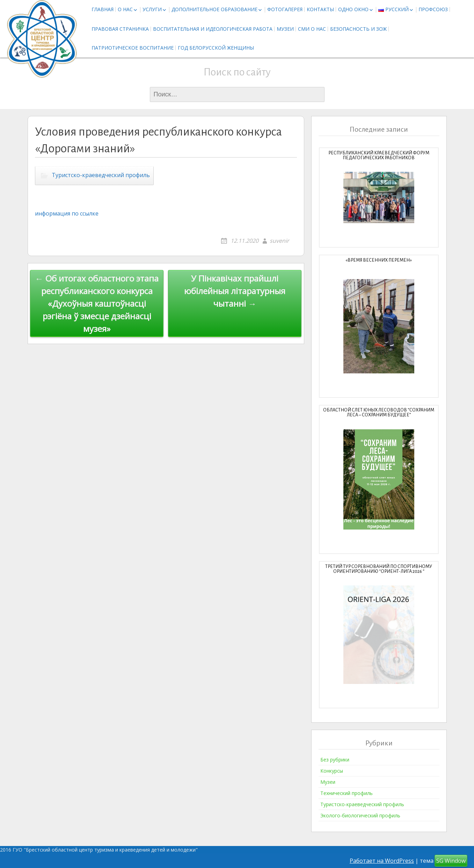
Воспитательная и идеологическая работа (213, 29)
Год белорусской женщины (216, 48)
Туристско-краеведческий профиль (101, 175)
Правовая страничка (120, 29)
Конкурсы (332, 771)
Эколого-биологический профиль (360, 815)
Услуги (152, 9)
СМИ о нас (312, 29)
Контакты (320, 9)
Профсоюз (433, 9)
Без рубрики (335, 760)
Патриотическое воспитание (133, 48)
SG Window (451, 861)
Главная (103, 9)
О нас (125, 9)
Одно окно (353, 9)
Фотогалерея (285, 9)
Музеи (285, 29)
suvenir (279, 241)
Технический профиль (347, 793)
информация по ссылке (67, 213)
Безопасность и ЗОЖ (358, 29)
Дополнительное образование (214, 9)
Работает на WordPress (382, 861)
